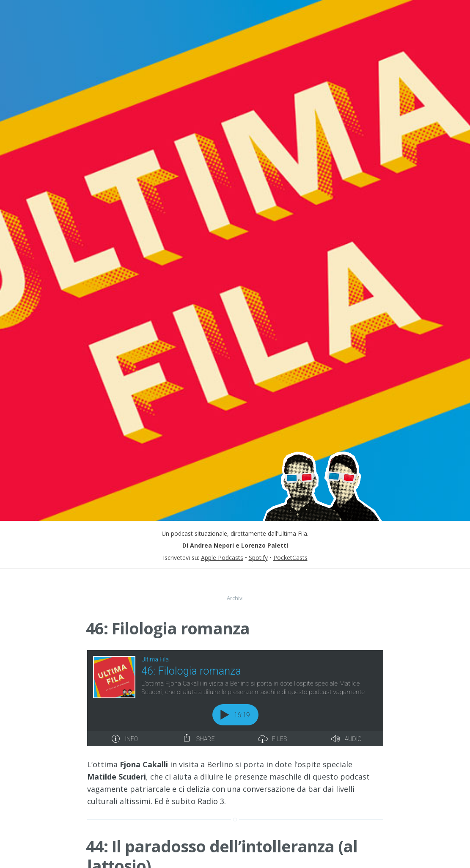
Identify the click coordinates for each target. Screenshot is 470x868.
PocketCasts (290, 558)
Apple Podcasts (222, 558)
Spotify (258, 558)
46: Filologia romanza (168, 628)
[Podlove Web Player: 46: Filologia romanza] (235, 698)
